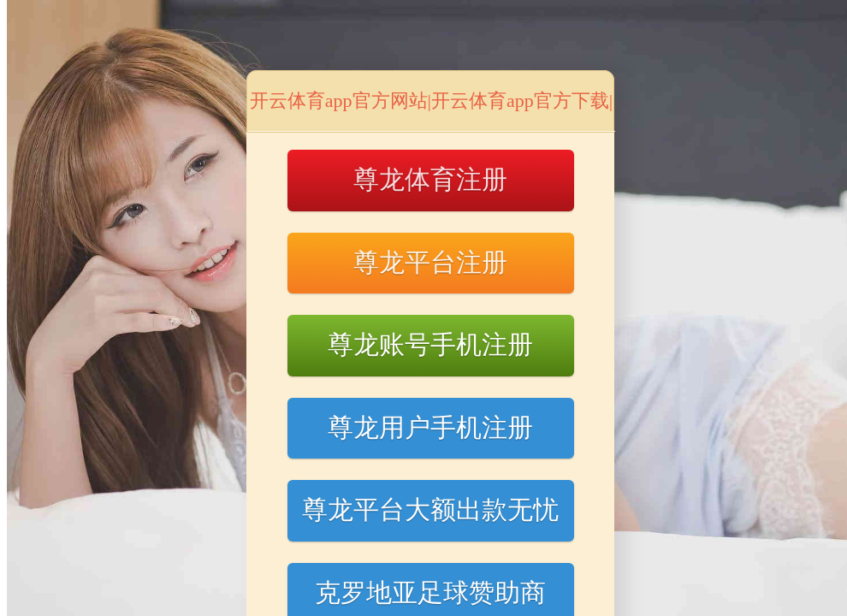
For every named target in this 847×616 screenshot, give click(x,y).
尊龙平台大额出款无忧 (430, 509)
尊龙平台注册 (430, 262)
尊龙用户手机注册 (430, 427)
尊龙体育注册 (430, 179)
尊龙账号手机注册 (430, 344)
